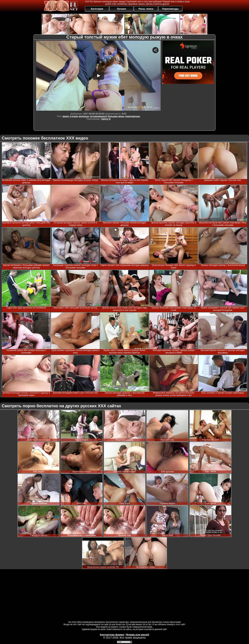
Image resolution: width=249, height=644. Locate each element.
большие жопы (116, 116)
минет (66, 116)
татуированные (98, 116)
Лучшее (121, 9)
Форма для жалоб (138, 635)
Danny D (106, 119)
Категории (97, 9)
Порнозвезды (170, 9)
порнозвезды (133, 116)
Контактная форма (112, 635)
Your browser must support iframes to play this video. (98, 76)
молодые (84, 116)
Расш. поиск (146, 9)
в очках (74, 116)
